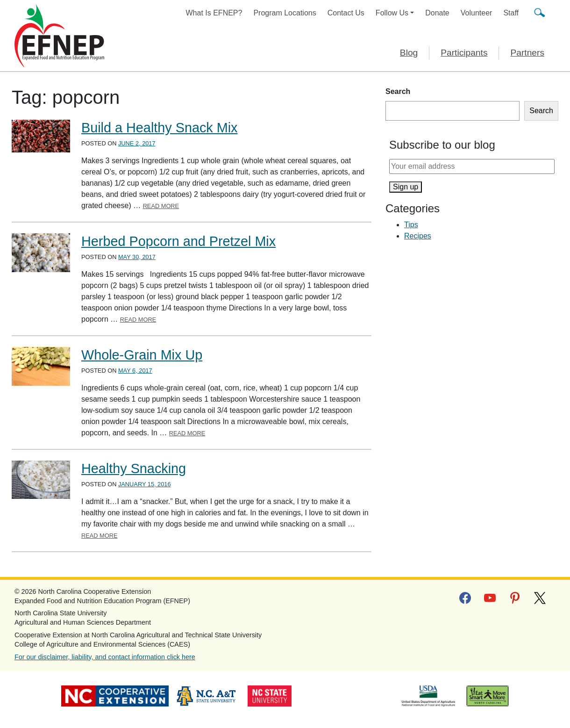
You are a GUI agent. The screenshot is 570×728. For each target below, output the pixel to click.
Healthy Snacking (134, 469)
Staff (511, 13)
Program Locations (285, 13)
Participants (464, 53)
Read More (161, 206)
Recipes (418, 236)
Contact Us (346, 13)
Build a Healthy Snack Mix (160, 128)
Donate (437, 13)
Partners (527, 53)
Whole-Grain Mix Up (142, 355)
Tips (411, 225)
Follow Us (392, 13)
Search (398, 91)
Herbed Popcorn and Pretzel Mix (178, 241)
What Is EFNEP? (214, 13)
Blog (409, 53)
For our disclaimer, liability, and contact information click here (105, 657)
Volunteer (477, 13)
